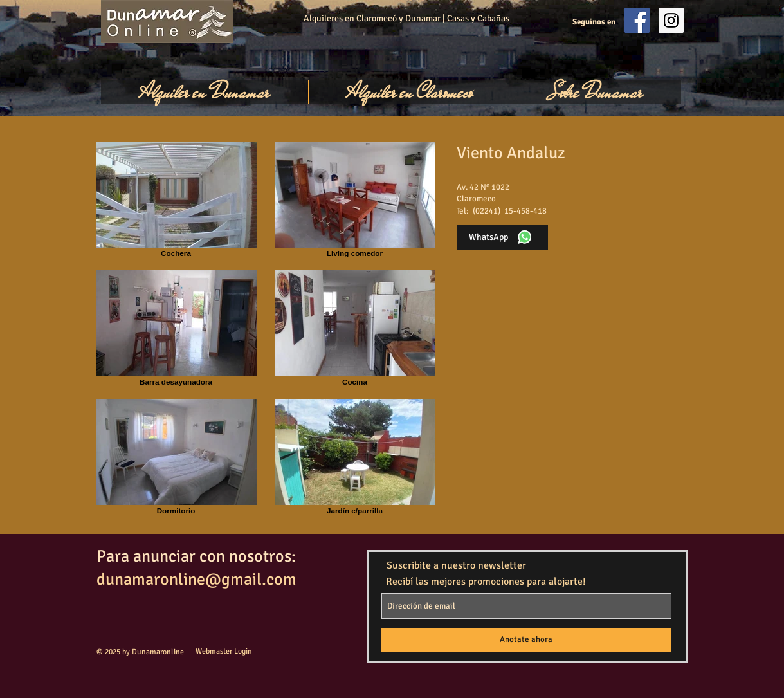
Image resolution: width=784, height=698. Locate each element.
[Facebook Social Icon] (637, 20)
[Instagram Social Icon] (671, 20)
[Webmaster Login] (224, 652)
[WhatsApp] (502, 237)
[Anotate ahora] (526, 640)
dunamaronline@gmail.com (196, 580)
